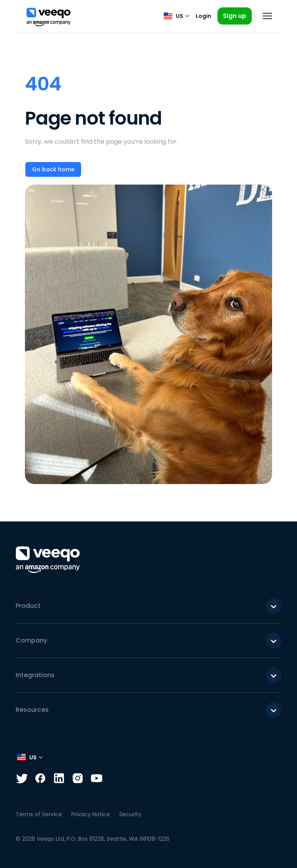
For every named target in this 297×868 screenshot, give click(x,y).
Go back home (53, 169)
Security (130, 814)
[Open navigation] (267, 16)
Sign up (235, 16)
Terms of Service (39, 814)
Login (203, 16)
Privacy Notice (91, 814)
